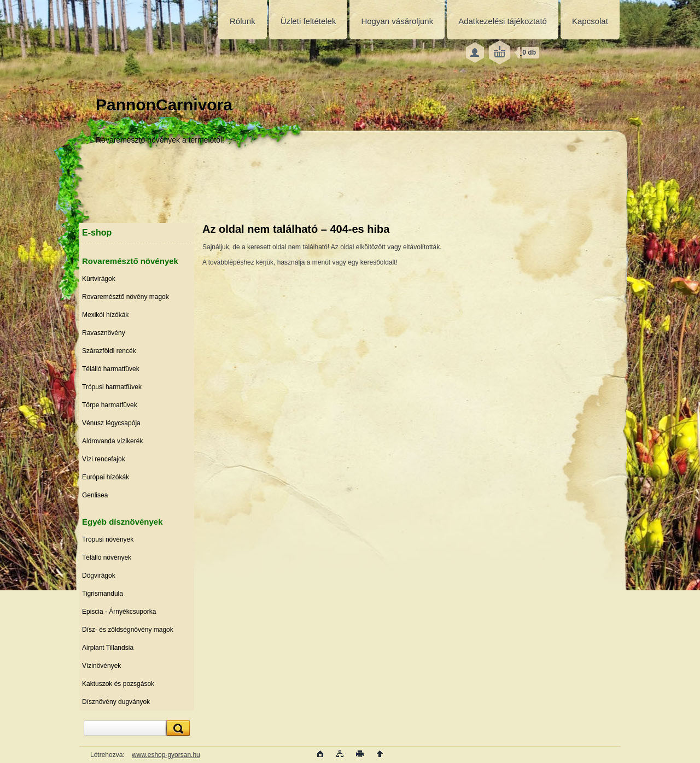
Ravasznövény (104, 333)
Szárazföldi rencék (109, 351)
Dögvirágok (99, 576)
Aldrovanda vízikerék (112, 441)
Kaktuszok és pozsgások (118, 684)
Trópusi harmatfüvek (112, 387)
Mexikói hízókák (105, 315)
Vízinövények (101, 666)
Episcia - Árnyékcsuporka (119, 612)
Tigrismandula (103, 594)
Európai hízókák (106, 477)
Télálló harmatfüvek (111, 369)
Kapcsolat (590, 21)
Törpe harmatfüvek (110, 405)
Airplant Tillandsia (108, 648)
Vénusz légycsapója (111, 423)
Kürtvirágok (99, 279)
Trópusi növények (108, 539)
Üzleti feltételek (308, 21)
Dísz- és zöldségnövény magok (128, 630)
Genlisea (95, 495)
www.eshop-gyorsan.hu (166, 755)
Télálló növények (107, 557)
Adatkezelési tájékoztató (503, 21)
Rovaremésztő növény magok (126, 297)
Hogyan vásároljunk (397, 21)
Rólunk (243, 21)
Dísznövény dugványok (116, 702)
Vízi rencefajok (104, 459)
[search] (177, 728)
